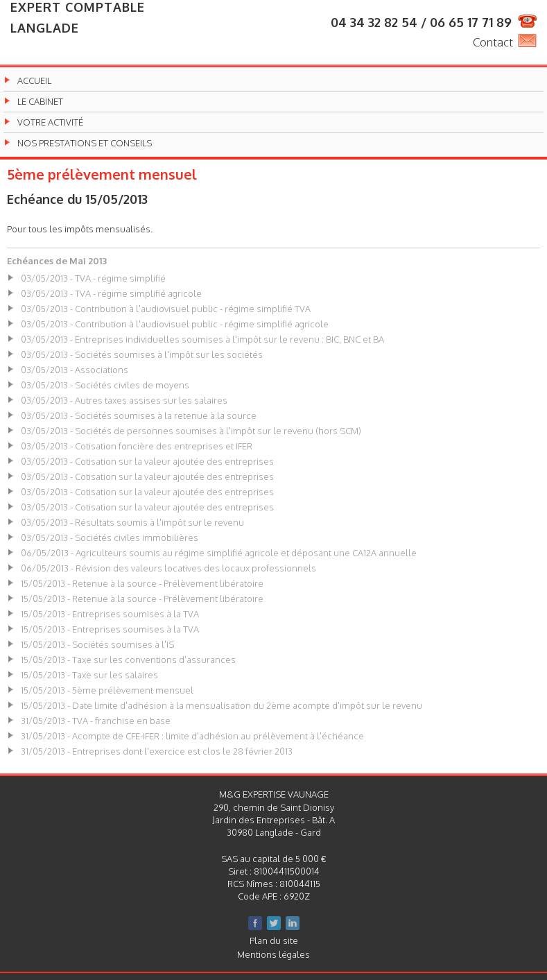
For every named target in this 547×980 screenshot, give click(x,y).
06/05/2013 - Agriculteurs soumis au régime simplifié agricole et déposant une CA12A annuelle (219, 553)
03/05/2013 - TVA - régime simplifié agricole (111, 293)
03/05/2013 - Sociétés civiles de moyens (105, 385)
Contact (493, 42)
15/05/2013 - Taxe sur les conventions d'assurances (128, 660)
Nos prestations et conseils (85, 143)
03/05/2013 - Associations (75, 370)
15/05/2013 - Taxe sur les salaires (89, 675)
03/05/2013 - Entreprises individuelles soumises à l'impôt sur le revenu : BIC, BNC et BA (202, 339)
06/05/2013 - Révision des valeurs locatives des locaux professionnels (168, 568)
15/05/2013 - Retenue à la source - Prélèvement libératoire (142, 583)
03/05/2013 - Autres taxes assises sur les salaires (124, 400)
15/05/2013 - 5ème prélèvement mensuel (107, 690)
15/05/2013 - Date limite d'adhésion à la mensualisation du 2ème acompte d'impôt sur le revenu (222, 705)
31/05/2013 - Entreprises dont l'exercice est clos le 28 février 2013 (157, 751)
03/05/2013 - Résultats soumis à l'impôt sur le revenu (132, 522)
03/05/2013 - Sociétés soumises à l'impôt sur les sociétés (142, 354)
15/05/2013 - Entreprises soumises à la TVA (110, 614)
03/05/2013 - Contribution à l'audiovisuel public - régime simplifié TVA (166, 309)
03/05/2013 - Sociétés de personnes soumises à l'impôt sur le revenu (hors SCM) (191, 431)
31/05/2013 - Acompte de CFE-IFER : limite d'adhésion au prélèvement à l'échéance (192, 736)
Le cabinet (40, 102)
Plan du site (274, 940)
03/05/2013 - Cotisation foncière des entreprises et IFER (137, 446)
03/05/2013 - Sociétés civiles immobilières (110, 538)
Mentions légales (273, 954)
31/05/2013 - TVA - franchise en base (96, 721)
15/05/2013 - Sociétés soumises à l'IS (97, 644)
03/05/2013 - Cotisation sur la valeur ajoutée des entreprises (147, 461)
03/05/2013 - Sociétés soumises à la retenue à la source (139, 415)
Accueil (34, 81)
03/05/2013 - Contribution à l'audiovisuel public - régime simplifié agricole (175, 324)
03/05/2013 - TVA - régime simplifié (93, 278)
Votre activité (50, 122)
